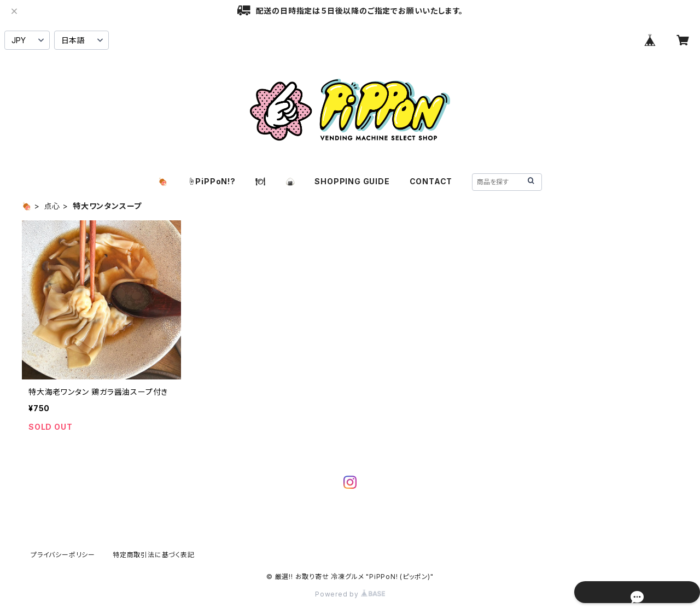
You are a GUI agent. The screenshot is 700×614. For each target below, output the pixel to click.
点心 (52, 206)
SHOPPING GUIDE (352, 181)
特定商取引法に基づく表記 (154, 555)
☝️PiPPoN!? (212, 181)
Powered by (350, 594)
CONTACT (431, 181)
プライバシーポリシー (63, 555)
